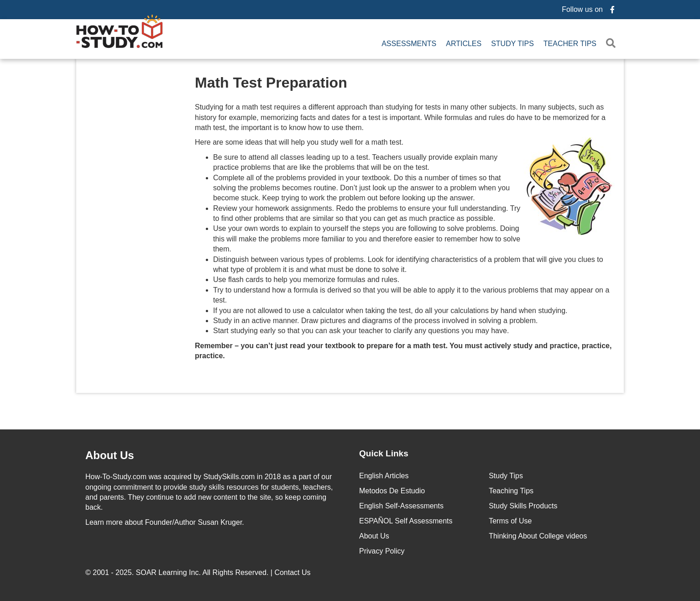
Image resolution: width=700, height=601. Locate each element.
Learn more (104, 522)
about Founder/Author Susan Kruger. (165, 522)
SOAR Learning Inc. (168, 572)
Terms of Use (510, 521)
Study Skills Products (523, 506)
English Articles (384, 476)
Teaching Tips (511, 491)
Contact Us (293, 572)
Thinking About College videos (538, 536)
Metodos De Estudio (392, 491)
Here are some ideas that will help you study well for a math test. (405, 142)
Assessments (409, 44)
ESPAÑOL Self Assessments (406, 521)
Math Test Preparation (271, 83)
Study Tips (512, 44)
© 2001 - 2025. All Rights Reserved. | (199, 572)
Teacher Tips (570, 44)
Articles (464, 44)
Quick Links (384, 453)
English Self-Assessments (401, 506)
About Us (374, 536)
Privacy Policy (382, 551)
